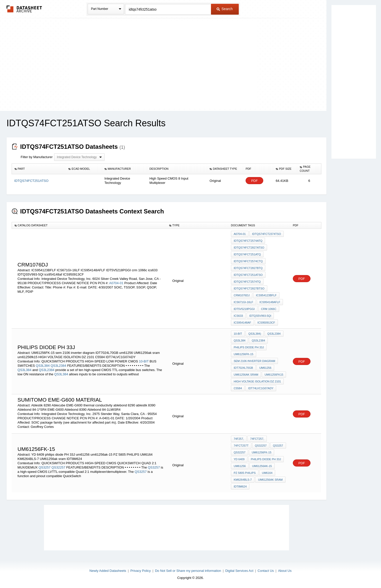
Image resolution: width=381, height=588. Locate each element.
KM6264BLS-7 (243, 480)
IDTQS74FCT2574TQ (247, 282)
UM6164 (267, 473)
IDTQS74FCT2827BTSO (249, 288)
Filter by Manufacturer (37, 157)
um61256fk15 (274, 375)
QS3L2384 (58, 366)
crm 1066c (269, 309)
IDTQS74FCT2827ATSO (249, 248)
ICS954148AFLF (270, 302)
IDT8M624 (240, 486)
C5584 (238, 388)
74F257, (239, 439)
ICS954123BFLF (266, 295)
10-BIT (144, 361)
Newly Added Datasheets (108, 571)
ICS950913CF (266, 323)
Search (225, 9)
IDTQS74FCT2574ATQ (248, 241)
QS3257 (44, 467)
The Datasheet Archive (24, 9)
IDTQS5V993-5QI (260, 316)
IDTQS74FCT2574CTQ (248, 261)
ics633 (238, 316)
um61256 (265, 368)
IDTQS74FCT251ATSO (248, 275)
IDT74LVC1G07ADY (261, 388)
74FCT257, (257, 439)
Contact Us (266, 571)
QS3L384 (43, 366)
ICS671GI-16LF (243, 302)
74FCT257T (241, 446)
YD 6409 (239, 459)
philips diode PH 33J (249, 347)
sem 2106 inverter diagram (254, 361)
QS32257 (58, 467)
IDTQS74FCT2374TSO (267, 234)
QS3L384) (255, 334)
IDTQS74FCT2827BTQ (248, 268)
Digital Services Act (239, 571)
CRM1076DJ (242, 295)
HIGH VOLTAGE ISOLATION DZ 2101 (257, 381)
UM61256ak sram (246, 375)
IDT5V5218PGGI (244, 309)
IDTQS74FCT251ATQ (247, 254)
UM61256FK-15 (244, 354)
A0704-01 (116, 283)
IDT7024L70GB (243, 368)
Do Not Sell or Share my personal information (188, 571)
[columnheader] (39, 169)
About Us (285, 571)
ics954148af (242, 323)
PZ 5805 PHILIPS (245, 473)
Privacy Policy (141, 571)
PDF (254, 181)
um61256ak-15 (262, 466)
